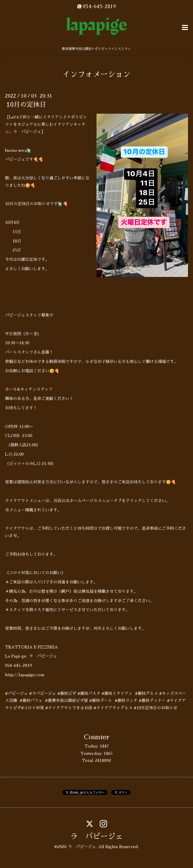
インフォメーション (96, 74)
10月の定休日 (26, 105)
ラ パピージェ (96, 836)
